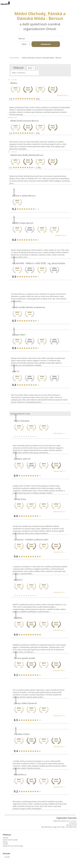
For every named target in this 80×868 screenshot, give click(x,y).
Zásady (5, 842)
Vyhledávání (46, 44)
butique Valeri (19, 335)
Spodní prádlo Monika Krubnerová (29, 307)
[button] (39, 95)
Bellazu (14, 83)
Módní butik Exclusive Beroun (25, 121)
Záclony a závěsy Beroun (24, 196)
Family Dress (20, 499)
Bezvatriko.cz (20, 774)
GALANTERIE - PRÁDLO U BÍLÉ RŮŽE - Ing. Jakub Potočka (39, 263)
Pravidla (5, 844)
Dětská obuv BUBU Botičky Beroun (27, 155)
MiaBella (18, 618)
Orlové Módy (14, 58)
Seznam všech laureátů (10, 840)
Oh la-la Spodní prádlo (25, 658)
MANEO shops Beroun (23, 223)
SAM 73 (16, 371)
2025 (30, 68)
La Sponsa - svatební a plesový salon (31, 539)
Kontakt (7, 857)
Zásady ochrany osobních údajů (13, 846)
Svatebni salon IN (22, 459)
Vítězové (6, 838)
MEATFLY (18, 580)
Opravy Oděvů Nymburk (25, 703)
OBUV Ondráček (22, 421)
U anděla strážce (22, 734)
